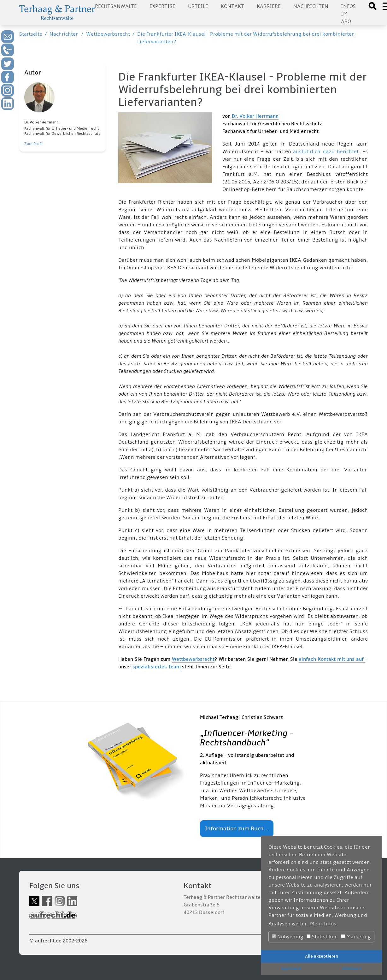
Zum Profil (33, 144)
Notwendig (288, 937)
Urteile (198, 6)
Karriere (269, 6)
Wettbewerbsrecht (108, 34)
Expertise (162, 6)
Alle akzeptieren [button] (322, 956)
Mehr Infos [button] (323, 924)
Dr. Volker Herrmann (255, 116)
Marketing (356, 937)
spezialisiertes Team (157, 667)
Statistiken (322, 937)
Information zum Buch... (237, 829)
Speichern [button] (291, 968)
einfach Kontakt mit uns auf (332, 659)
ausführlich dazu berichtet (326, 152)
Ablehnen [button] (352, 968)
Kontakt (232, 6)
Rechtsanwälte (116, 6)
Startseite (31, 34)
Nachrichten (311, 6)
